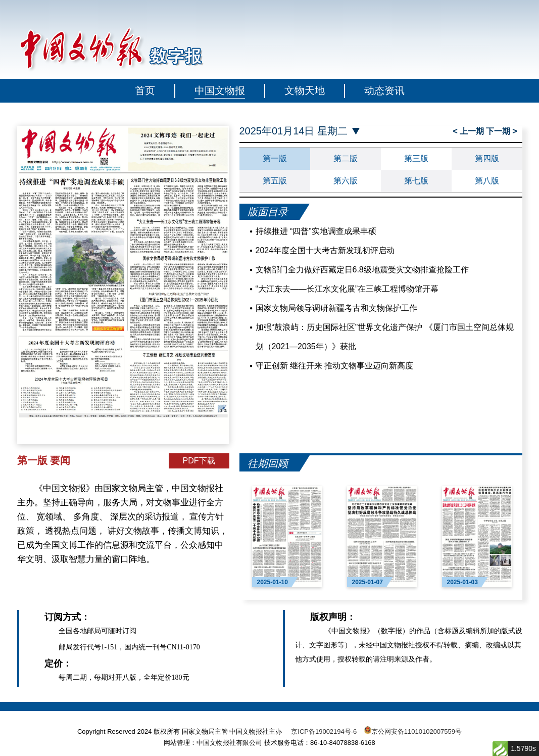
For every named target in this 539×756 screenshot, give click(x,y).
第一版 (275, 158)
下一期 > (502, 131)
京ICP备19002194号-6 (324, 731)
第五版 (275, 181)
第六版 (346, 181)
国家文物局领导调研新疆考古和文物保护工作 (336, 308)
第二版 (346, 158)
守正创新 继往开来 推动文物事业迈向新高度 (335, 366)
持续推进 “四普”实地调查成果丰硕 (316, 231)
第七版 (416, 181)
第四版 (487, 158)
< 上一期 (469, 131)
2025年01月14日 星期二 (294, 131)
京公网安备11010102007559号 (416, 731)
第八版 (487, 181)
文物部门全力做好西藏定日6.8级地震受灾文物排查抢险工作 (362, 270)
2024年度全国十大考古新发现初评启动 (325, 250)
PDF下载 (199, 461)
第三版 (416, 158)
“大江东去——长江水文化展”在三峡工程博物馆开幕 (347, 289)
